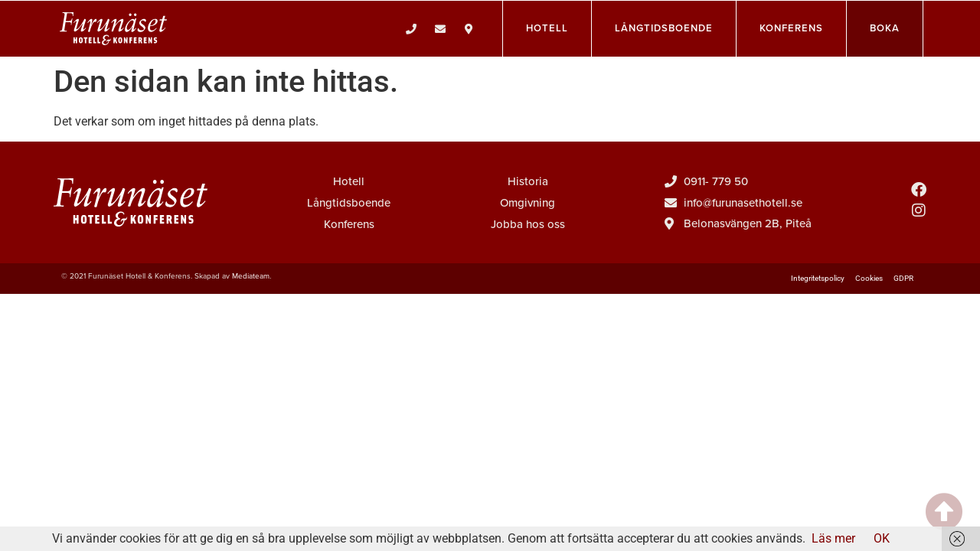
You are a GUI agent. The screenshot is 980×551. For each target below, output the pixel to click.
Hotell (349, 181)
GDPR (903, 278)
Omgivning (528, 203)
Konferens (349, 224)
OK (882, 538)
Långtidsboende (349, 203)
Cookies (869, 278)
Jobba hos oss (528, 224)
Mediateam (251, 276)
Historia (528, 181)
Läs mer (833, 538)
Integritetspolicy (818, 278)
